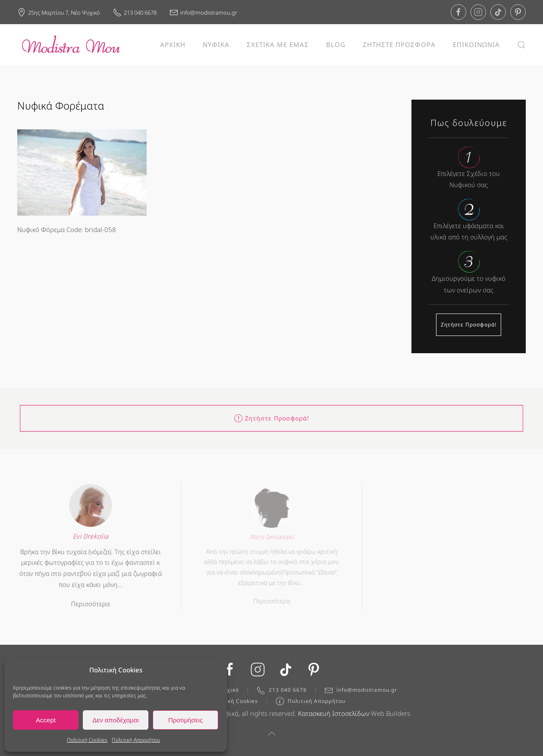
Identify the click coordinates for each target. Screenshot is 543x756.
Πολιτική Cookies (87, 740)
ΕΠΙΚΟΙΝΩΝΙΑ (476, 44)
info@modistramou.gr (203, 13)
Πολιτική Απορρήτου (136, 740)
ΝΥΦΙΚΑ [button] (216, 44)
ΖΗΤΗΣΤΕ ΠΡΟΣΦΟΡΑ (399, 44)
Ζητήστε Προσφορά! (469, 325)
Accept (46, 720)
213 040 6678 (135, 13)
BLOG (336, 44)
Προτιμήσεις (185, 720)
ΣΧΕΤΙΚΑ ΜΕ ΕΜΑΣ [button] (278, 44)
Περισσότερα (91, 600)
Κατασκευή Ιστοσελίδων (334, 715)
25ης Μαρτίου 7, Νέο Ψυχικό (59, 13)
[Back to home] (71, 45)
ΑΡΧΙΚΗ (173, 44)
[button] (521, 45)
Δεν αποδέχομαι (115, 720)
